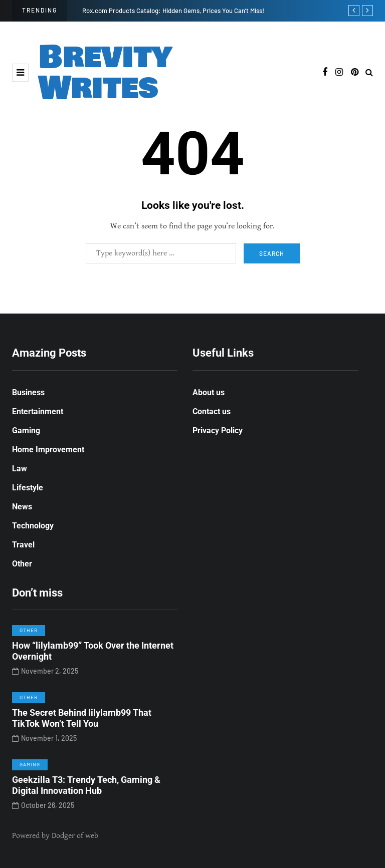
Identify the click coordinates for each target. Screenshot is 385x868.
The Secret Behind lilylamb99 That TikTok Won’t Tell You (82, 721)
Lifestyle (28, 488)
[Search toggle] (369, 73)
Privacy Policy (218, 430)
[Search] (161, 253)
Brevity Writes (105, 73)
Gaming (26, 430)
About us (209, 392)
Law (20, 469)
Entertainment (38, 411)
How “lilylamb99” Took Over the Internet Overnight (93, 654)
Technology (33, 526)
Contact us (212, 411)
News (22, 507)
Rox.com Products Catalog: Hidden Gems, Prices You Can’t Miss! (173, 11)
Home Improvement (48, 450)
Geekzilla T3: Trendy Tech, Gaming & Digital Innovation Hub (86, 788)
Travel (23, 545)
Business (28, 392)
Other (22, 564)
